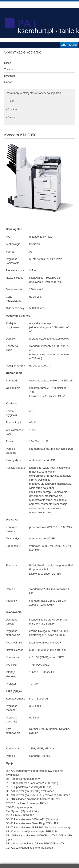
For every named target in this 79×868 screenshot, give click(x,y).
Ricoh (8, 63)
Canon (8, 82)
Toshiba (9, 69)
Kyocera (10, 76)
